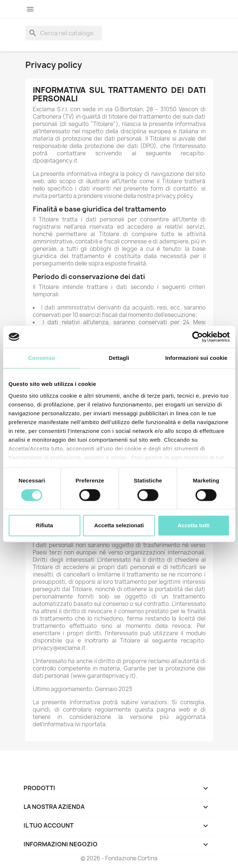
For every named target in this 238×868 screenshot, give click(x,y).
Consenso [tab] (42, 358)
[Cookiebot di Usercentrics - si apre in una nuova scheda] (197, 337)
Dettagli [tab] (119, 358)
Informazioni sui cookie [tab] (196, 358)
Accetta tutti (194, 526)
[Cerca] (64, 33)
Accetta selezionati (119, 526)
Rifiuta (44, 526)
